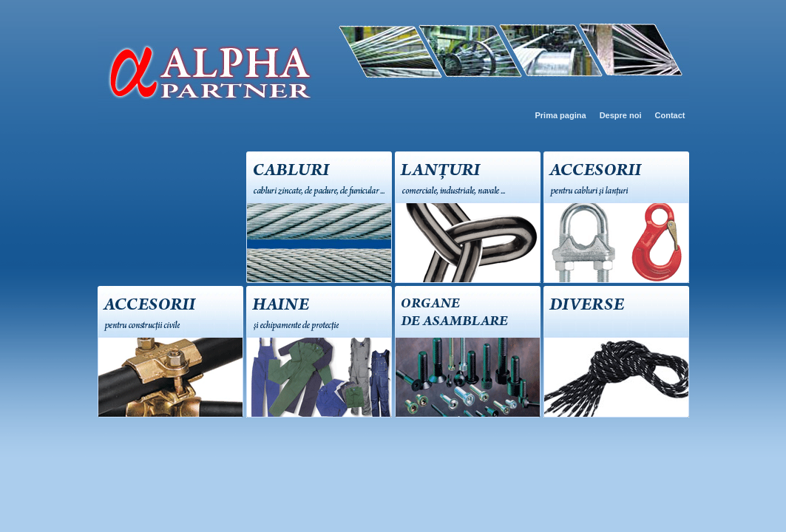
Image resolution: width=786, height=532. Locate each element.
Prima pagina (560, 115)
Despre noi (621, 115)
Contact (670, 115)
